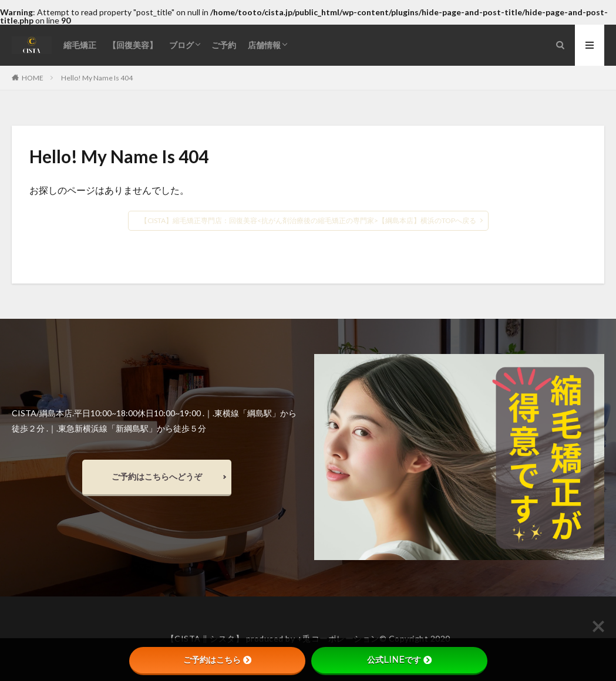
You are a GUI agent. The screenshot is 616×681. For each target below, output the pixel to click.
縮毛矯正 (80, 45)
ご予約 (224, 45)
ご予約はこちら (217, 660)
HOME (33, 77)
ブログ (181, 45)
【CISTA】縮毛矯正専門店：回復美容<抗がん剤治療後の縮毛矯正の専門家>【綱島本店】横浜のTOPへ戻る (308, 220)
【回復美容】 (133, 45)
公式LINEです (399, 660)
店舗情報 (264, 45)
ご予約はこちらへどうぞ (157, 476)
